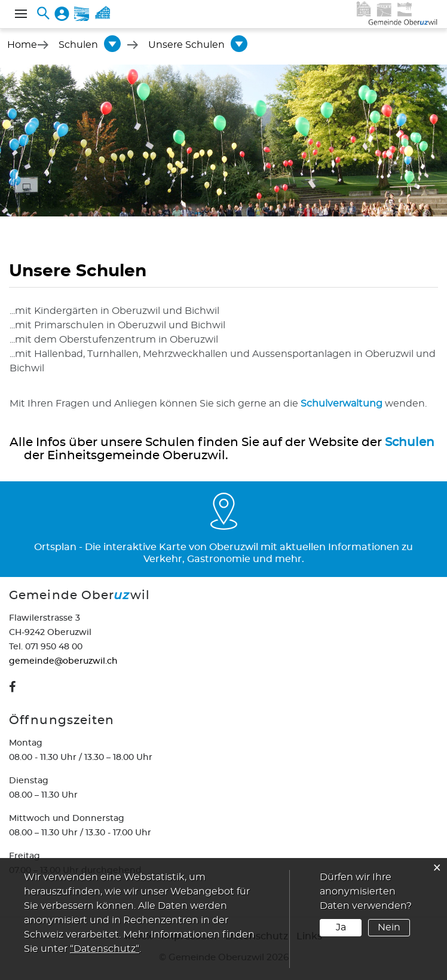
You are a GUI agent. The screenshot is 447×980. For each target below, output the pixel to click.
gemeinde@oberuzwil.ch (63, 661)
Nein (389, 927)
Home (22, 45)
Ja (341, 927)
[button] (78, 45)
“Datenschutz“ (105, 949)
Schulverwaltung (342, 404)
